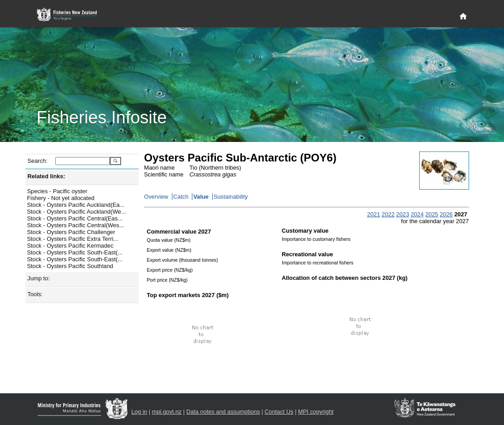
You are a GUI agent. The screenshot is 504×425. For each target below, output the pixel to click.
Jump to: (39, 278)
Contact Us (279, 412)
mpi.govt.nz (167, 412)
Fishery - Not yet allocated (61, 198)
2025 (431, 214)
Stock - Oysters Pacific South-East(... (75, 252)
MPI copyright (316, 412)
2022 (388, 214)
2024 (417, 214)
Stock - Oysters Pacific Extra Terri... (73, 239)
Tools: (35, 294)
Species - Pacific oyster (57, 191)
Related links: (46, 176)
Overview (156, 197)
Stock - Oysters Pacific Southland (70, 266)
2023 (402, 214)
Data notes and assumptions (223, 412)
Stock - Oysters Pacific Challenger (71, 232)
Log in (139, 412)
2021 (373, 214)
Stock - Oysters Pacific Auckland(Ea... (76, 205)
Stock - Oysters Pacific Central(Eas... (75, 218)
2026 (446, 214)
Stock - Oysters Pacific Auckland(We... (77, 212)
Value (201, 197)
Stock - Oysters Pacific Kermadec (71, 246)
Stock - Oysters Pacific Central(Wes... (76, 225)
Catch (181, 197)
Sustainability (231, 197)
